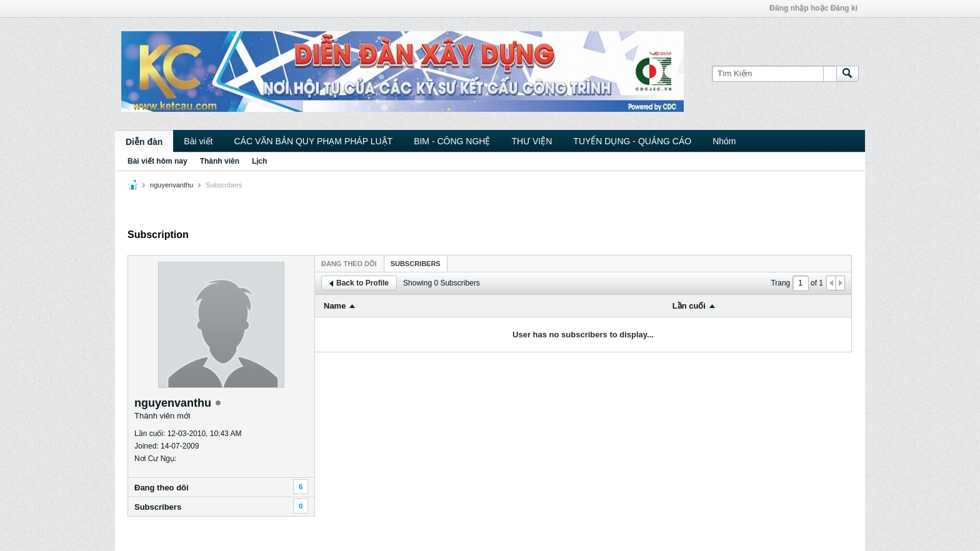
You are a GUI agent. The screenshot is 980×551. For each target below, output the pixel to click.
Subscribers (158, 507)
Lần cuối (689, 306)
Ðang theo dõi (162, 488)
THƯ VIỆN (532, 141)
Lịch (259, 161)
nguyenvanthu (172, 185)
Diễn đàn (144, 142)
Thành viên (220, 161)
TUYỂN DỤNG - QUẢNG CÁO (632, 141)
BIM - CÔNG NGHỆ (452, 141)
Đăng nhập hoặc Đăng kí (813, 8)
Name (335, 306)
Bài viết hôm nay (157, 161)
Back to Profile (359, 283)
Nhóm (724, 141)
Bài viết (198, 141)
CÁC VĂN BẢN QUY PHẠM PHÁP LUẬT (313, 141)
